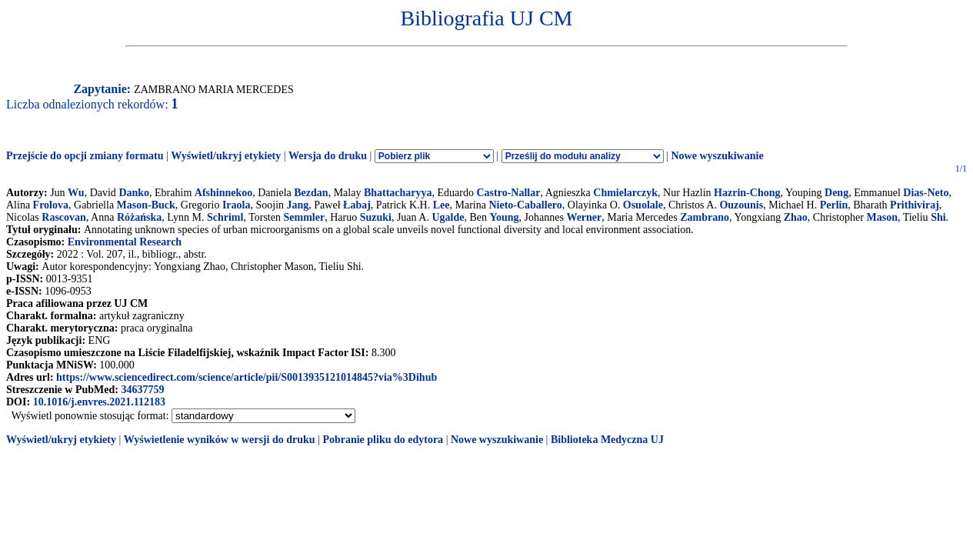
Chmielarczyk (625, 193)
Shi (938, 217)
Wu (76, 193)
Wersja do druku (328, 156)
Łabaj (357, 205)
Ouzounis (741, 205)
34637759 (142, 390)
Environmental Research (125, 242)
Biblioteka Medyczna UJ (607, 440)
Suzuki (376, 217)
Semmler (304, 217)
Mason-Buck (146, 205)
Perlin (834, 205)
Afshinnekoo (223, 193)
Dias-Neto (926, 193)
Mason (881, 217)
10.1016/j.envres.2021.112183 (99, 402)
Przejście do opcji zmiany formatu (85, 156)
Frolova (51, 205)
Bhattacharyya (398, 193)
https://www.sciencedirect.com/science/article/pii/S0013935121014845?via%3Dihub (247, 377)
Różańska (139, 217)
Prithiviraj (915, 205)
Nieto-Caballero (525, 205)
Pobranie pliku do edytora (383, 440)
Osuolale (643, 205)
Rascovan (64, 217)
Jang (298, 205)
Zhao (796, 217)
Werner (584, 217)
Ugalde (448, 217)
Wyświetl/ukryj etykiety (226, 156)
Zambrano (705, 217)
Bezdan (311, 193)
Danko (134, 193)
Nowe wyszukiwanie (717, 156)
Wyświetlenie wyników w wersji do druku (220, 440)
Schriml (225, 217)
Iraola (237, 205)
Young (504, 217)
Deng (836, 193)
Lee (442, 205)
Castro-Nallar (509, 193)
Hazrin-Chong (747, 193)
